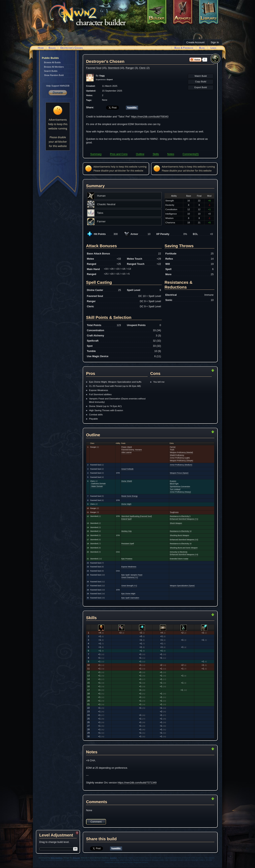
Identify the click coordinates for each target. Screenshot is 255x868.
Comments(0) (191, 154)
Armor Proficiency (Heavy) (180, 492)
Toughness (174, 512)
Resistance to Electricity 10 (181, 531)
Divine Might (126, 504)
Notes (171, 154)
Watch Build (201, 76)
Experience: (104, 79)
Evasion (173, 481)
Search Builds (51, 71)
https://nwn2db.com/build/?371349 (137, 783)
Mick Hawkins (57, 858)
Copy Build (201, 82)
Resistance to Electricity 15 (181, 544)
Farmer (173, 447)
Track (172, 450)
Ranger (130, 68)
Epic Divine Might (128, 594)
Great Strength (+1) (129, 586)
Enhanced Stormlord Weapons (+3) (184, 555)
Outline (140, 154)
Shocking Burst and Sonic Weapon (184, 548)
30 (75, 849)
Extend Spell (126, 519)
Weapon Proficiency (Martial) (181, 452)
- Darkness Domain (98, 484)
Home (41, 48)
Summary (96, 154)
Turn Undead (175, 489)
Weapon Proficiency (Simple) (181, 461)
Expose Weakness (129, 567)
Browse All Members (54, 67)
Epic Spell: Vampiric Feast (132, 575)
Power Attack (127, 447)
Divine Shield (127, 481)
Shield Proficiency (177, 455)
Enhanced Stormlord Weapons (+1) (184, 519)
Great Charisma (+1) (130, 577)
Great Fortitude (127, 469)
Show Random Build (54, 75)
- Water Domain (97, 486)
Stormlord (113, 68)
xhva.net (76, 858)
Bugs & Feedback (184, 48)
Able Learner (127, 452)
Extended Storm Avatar (179, 559)
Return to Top (200, 370)
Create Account (195, 42)
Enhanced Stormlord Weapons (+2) (184, 540)
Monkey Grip (126, 531)
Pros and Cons (119, 154)
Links (213, 48)
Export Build (201, 87)
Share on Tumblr (132, 108)
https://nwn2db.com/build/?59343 (150, 117)
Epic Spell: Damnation (130, 598)
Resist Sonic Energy (129, 496)
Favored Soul (94, 68)
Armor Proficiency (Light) (180, 458)
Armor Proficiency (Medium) (181, 465)
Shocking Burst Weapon (179, 535)
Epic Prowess (127, 559)
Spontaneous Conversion (180, 487)
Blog (202, 48)
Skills (156, 154)
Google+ (113, 858)
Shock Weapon (176, 523)
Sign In (215, 42)
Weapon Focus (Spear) (179, 473)
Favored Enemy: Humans (132, 450)
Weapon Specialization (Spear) (182, 586)
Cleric (143, 68)
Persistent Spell (128, 544)
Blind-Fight (174, 484)
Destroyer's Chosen (72, 48)
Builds (52, 48)
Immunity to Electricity (178, 552)
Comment (96, 822)
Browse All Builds (52, 62)
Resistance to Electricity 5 (180, 516)
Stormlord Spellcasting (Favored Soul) (137, 516)
